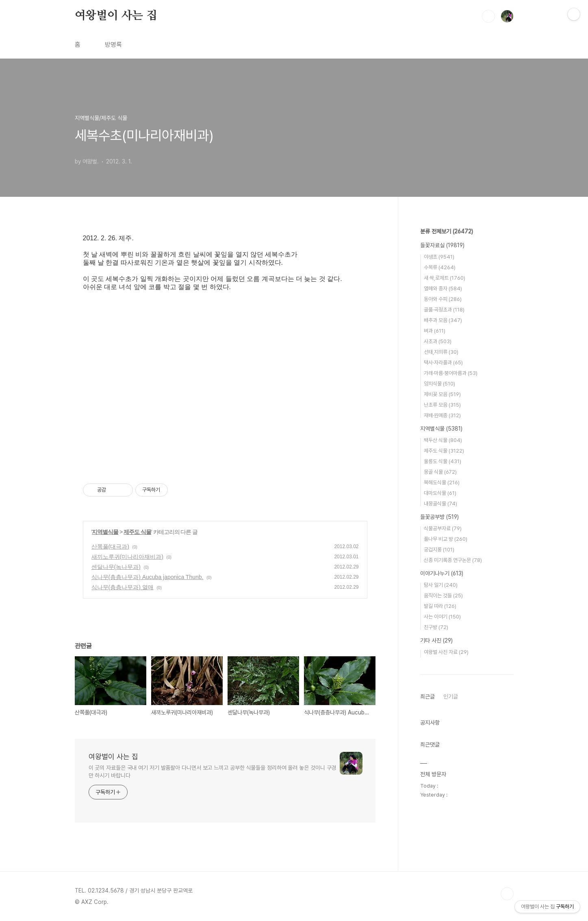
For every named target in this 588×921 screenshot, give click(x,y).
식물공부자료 (443, 528)
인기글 (451, 697)
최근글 (427, 697)
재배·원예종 (442, 415)
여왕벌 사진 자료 (446, 652)
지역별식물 (105, 532)
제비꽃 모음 (442, 394)
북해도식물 (442, 482)
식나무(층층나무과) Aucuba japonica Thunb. (148, 577)
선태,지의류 (441, 352)
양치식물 (439, 384)
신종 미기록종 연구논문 (453, 560)
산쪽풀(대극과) (110, 547)
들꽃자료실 (442, 245)
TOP (507, 894)
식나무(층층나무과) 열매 (123, 587)
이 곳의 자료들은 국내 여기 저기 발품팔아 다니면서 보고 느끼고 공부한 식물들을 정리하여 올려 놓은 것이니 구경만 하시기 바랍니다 (213, 772)
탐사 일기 (441, 585)
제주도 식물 (137, 532)
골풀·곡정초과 (444, 310)
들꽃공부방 (439, 517)
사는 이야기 (442, 617)
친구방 (436, 627)
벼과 (435, 331)
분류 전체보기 (447, 231)
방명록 (113, 45)
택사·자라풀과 (443, 363)
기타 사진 (436, 640)
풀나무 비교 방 (446, 539)
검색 (488, 16)
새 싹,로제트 (445, 278)
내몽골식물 (440, 504)
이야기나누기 (442, 573)
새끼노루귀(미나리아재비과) (127, 557)
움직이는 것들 (443, 595)
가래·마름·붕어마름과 (451, 373)
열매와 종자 (443, 288)
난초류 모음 (442, 405)
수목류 (440, 267)
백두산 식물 (443, 440)
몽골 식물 (440, 472)
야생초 (439, 257)
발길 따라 (440, 606)
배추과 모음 (443, 320)
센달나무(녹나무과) (116, 567)
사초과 (438, 341)
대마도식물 (440, 493)
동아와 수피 (443, 299)
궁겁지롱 (439, 550)
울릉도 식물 (443, 461)
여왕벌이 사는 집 (116, 16)
